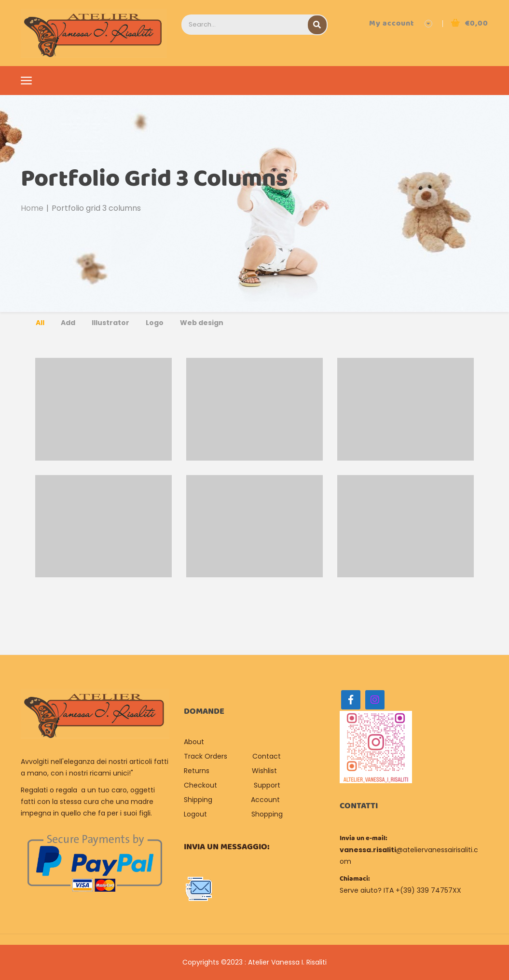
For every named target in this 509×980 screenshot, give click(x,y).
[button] (469, 23)
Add (68, 323)
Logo (155, 323)
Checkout (200, 785)
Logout (195, 814)
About (195, 742)
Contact (267, 756)
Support (267, 785)
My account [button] (392, 23)
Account (265, 800)
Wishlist (264, 771)
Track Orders (206, 756)
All (40, 323)
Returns (197, 771)
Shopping (267, 814)
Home (32, 208)
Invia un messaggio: (227, 847)
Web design (202, 323)
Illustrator (110, 323)
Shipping (198, 800)
